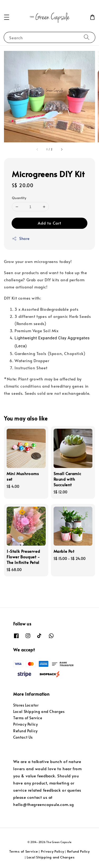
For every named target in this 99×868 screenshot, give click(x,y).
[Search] (87, 37)
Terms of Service (28, 718)
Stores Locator (26, 705)
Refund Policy (25, 731)
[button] (7, 17)
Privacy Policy (25, 724)
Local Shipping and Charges (39, 711)
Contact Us (23, 737)
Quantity (19, 198)
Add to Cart (49, 223)
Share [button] (21, 238)
